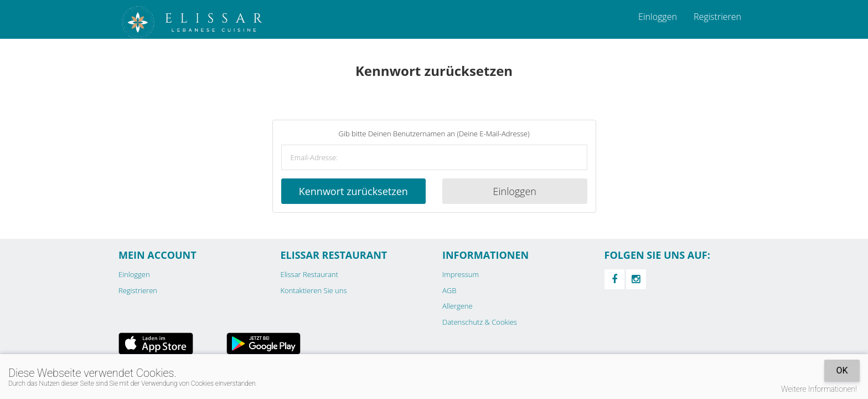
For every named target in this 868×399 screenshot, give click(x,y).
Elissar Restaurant (309, 274)
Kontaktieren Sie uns (314, 290)
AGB (449, 290)
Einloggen (658, 17)
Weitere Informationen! (819, 389)
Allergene (458, 306)
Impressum (461, 274)
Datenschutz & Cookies (480, 322)
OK (842, 370)
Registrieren (717, 17)
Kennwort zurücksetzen (353, 191)
